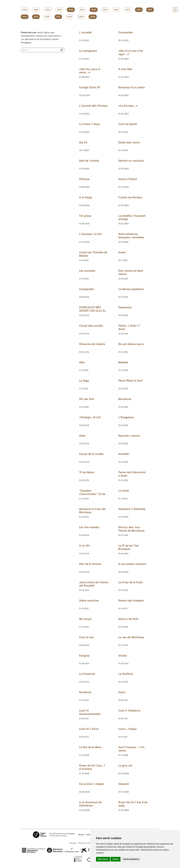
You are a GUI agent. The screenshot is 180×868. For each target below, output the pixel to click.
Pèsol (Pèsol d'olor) (131, 381)
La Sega (84, 381)
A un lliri (84, 546)
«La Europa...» (128, 106)
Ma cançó (85, 619)
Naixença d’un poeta (132, 87)
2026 (25, 10)
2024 (48, 10)
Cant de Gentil (128, 124)
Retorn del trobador (131, 601)
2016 (139, 10)
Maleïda (123, 362)
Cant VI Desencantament (90, 712)
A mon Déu (125, 69)
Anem (122, 252)
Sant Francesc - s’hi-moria (132, 749)
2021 (82, 10)
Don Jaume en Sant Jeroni (131, 272)
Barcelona (125, 399)
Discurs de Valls (128, 619)
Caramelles (125, 32)
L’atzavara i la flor (91, 234)
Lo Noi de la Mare (90, 747)
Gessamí (124, 784)
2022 (71, 10)
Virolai (122, 656)
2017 (128, 10)
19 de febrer (87, 472)
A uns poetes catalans (132, 564)
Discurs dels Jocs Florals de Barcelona (131, 529)
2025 (36, 10)
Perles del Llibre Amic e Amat (132, 474)
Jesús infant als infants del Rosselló (94, 584)
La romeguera (88, 51)
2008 (93, 17)
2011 (58, 17)
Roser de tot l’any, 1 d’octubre (92, 767)
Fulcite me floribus (130, 197)
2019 (105, 10)
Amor (122, 692)
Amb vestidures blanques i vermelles (131, 236)
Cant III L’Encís (89, 729)
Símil (82, 436)
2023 (59, 10)
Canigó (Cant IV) (90, 87)
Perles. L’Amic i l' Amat (129, 327)
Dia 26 (83, 142)
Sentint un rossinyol (131, 161)
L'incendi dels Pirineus (93, 106)
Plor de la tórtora (90, 564)
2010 (69, 17)
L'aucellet (85, 32)
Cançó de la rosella (91, 454)
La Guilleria (126, 674)
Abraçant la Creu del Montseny (92, 511)
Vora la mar (86, 637)
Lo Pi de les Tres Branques (129, 547)
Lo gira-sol (125, 766)
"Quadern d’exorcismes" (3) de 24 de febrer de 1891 (92, 494)
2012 (47, 17)
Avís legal (73, 843)
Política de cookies (84, 843)
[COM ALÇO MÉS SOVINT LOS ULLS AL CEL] (92, 311)
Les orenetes (87, 271)
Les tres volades (89, 527)
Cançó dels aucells (91, 326)
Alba (82, 362)
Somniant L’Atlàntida (132, 509)
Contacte (89, 835)
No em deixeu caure (131, 344)
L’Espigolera (126, 417)
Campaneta (86, 289)
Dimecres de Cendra (92, 344)
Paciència (85, 692)
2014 (25, 17)
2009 (81, 17)
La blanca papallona (131, 289)
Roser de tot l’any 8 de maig (133, 804)
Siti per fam (86, 399)
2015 (150, 10)
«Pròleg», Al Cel (90, 417)
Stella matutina (89, 601)
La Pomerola (87, 674)
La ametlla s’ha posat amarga (132, 217)
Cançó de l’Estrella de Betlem (93, 254)
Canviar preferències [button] (131, 859)
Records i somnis (129, 436)
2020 (94, 10)
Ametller (124, 454)
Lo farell (124, 491)
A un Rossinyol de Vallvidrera (90, 804)
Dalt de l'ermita (89, 161)
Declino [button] (116, 859)
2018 (116, 10)
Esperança (125, 307)
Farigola (84, 656)
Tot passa (85, 216)
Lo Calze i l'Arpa (89, 124)
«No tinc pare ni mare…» (90, 71)
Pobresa (84, 179)
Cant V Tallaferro (129, 711)
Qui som (81, 835)
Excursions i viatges (92, 784)
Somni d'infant (128, 179)
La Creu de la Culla (130, 582)
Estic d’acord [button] (103, 859)
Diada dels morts (129, 142)
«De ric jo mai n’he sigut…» (131, 52)
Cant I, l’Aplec (128, 729)
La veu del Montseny (131, 637)
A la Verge (86, 197)
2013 (36, 17)
